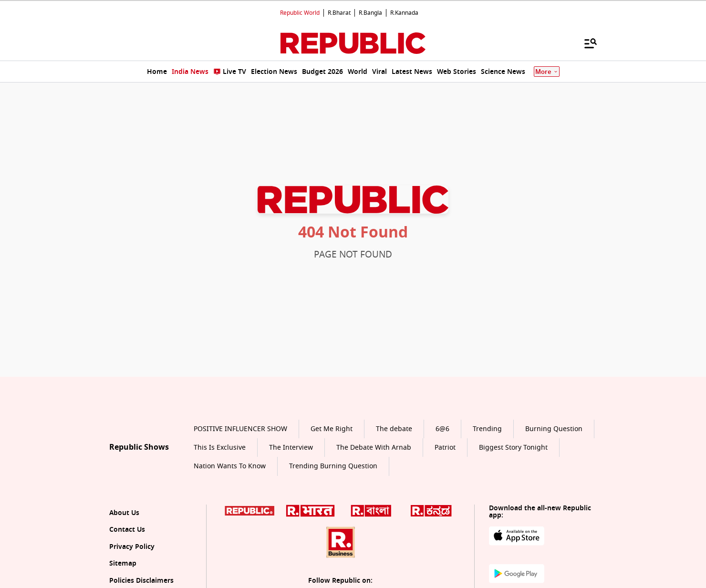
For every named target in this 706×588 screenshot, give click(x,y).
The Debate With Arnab (374, 448)
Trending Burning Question (333, 466)
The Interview (291, 448)
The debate (394, 429)
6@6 (442, 429)
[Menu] (586, 43)
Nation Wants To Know (230, 466)
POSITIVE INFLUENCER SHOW (240, 429)
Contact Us (127, 530)
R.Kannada (404, 13)
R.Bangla (370, 13)
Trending (487, 429)
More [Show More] (547, 72)
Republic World (300, 13)
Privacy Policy (132, 547)
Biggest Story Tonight (513, 448)
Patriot (445, 448)
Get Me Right (332, 429)
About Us (124, 513)
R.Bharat (339, 13)
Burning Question (554, 429)
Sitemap (123, 563)
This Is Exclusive (220, 448)
